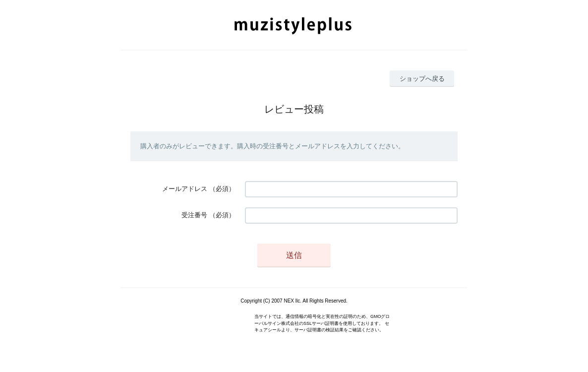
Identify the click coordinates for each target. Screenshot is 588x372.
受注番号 (194, 215)
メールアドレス (185, 189)
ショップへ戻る (422, 79)
